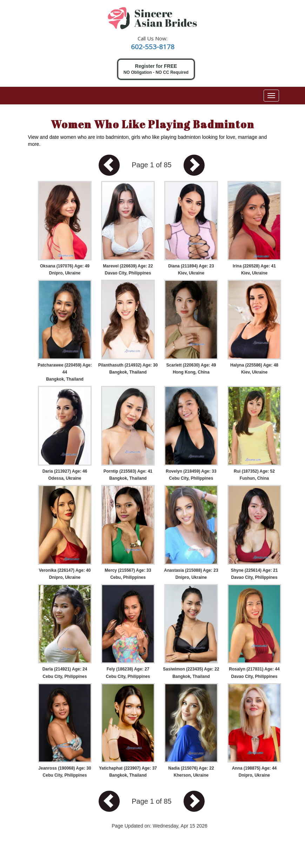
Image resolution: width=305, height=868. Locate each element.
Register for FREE (156, 69)
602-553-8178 (153, 47)
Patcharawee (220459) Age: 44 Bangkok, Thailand (65, 372)
